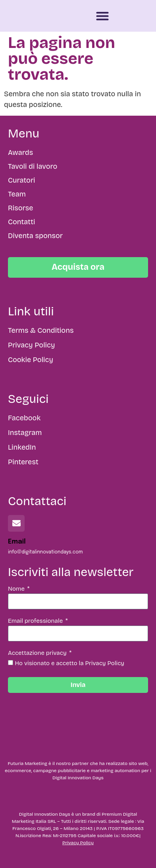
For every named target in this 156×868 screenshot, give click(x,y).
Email (17, 542)
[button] (103, 16)
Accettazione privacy (38, 653)
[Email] (16, 523)
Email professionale (36, 621)
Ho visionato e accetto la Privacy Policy (70, 663)
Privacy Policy (78, 843)
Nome (17, 589)
